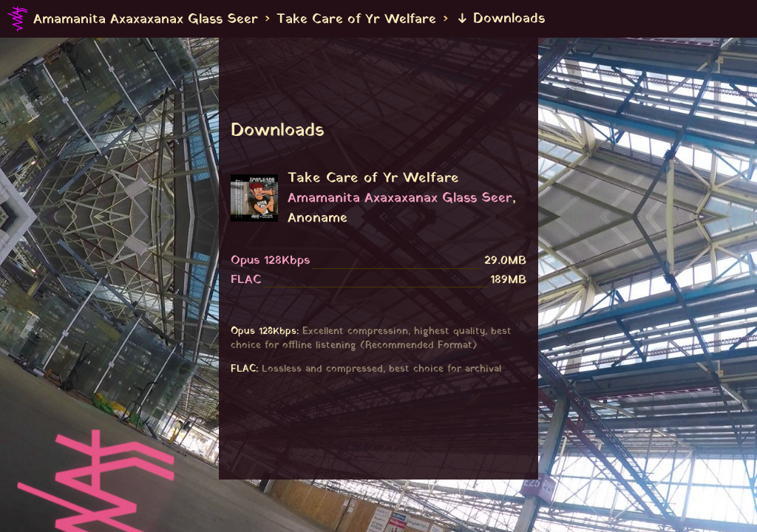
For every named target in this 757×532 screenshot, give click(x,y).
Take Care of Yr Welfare (356, 19)
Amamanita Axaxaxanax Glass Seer (146, 19)
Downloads (500, 19)
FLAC (246, 280)
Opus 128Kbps (270, 261)
